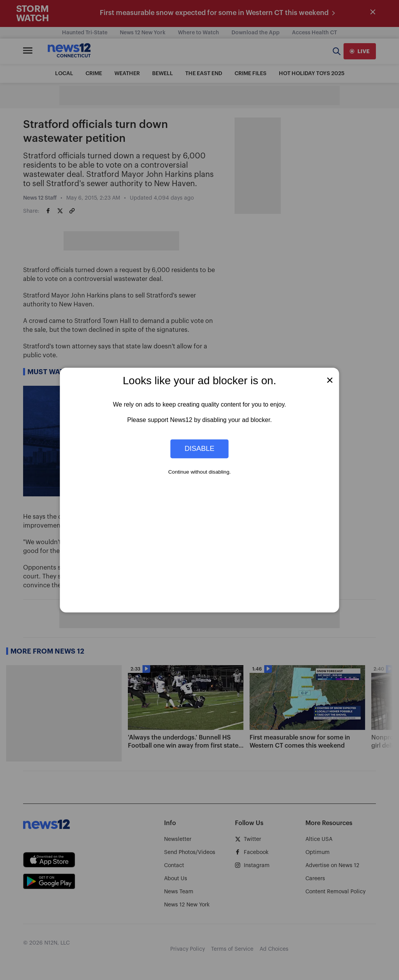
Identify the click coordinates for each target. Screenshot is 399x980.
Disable (199, 449)
